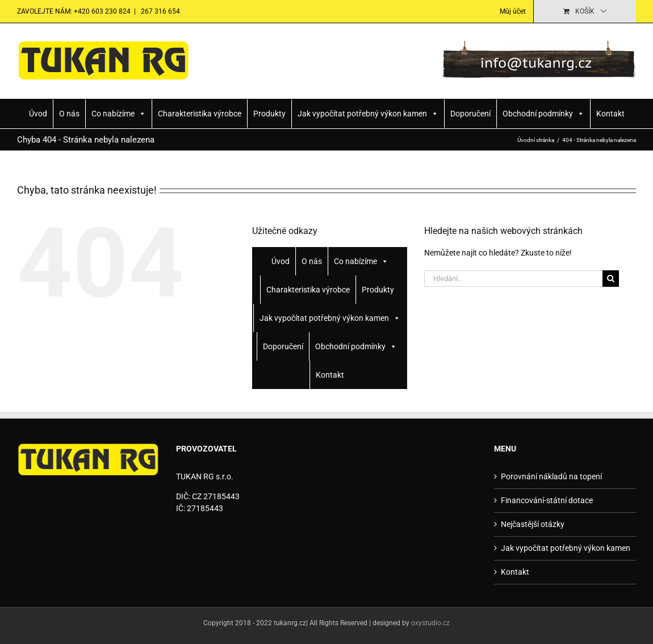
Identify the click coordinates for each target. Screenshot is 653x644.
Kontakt (610, 114)
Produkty (269, 114)
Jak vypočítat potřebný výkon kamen (368, 114)
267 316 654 (160, 11)
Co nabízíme (119, 114)
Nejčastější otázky (533, 524)
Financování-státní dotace (547, 500)
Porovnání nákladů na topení (551, 476)
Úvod (38, 114)
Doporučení (470, 114)
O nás (69, 114)
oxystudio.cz (430, 623)
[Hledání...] (513, 279)
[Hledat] (611, 279)
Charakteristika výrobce (200, 114)
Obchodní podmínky (543, 114)
